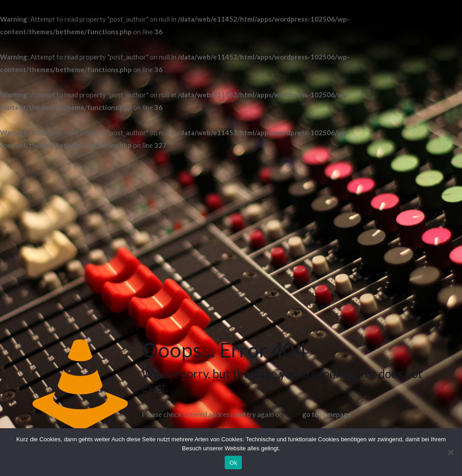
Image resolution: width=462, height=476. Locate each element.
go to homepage (327, 414)
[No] (451, 452)
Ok (233, 463)
